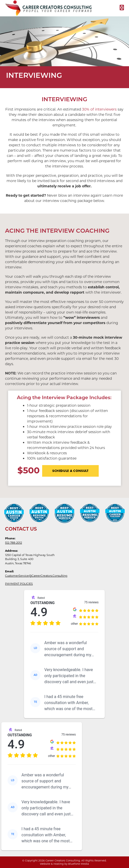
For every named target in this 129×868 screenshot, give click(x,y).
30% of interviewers (99, 109)
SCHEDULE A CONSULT (70, 471)
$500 (29, 470)
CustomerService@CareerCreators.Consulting (36, 576)
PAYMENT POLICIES (19, 584)
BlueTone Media (79, 864)
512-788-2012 (14, 543)
